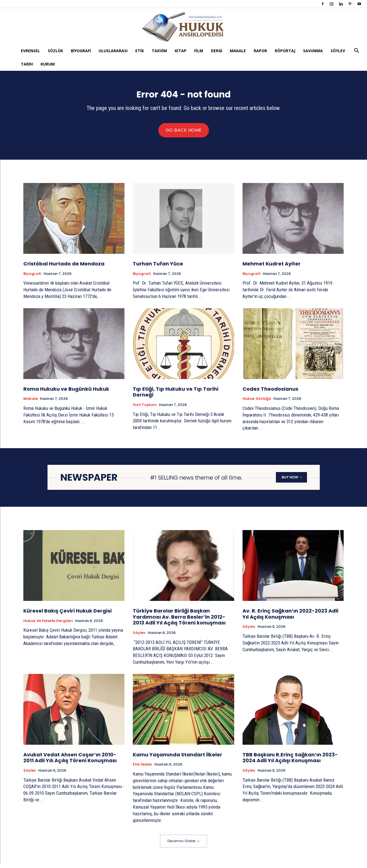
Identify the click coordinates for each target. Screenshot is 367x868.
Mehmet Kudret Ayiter (272, 268)
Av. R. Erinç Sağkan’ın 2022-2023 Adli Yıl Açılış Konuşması (290, 618)
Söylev (338, 51)
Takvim (159, 51)
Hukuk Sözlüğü (257, 403)
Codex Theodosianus (271, 393)
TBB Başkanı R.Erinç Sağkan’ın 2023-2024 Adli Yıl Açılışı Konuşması (290, 762)
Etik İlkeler (143, 768)
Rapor (260, 51)
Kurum (48, 64)
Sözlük (55, 51)
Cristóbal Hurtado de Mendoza (64, 268)
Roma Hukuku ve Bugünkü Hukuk (66, 393)
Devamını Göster (183, 845)
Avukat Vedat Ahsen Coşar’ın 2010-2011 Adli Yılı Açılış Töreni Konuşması (70, 762)
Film (199, 51)
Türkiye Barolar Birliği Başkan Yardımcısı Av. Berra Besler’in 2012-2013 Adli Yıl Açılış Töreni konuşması (179, 621)
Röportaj (285, 51)
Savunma (313, 51)
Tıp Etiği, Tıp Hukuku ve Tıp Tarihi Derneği (176, 396)
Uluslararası (113, 51)
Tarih (27, 64)
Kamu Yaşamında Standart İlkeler (178, 758)
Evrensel (30, 51)
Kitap (181, 51)
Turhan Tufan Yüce (158, 268)
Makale (238, 51)
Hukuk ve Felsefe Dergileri (48, 625)
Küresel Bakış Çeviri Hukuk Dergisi (68, 615)
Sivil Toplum (145, 409)
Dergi (217, 51)
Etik (140, 51)
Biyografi (81, 51)
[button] (357, 51)
